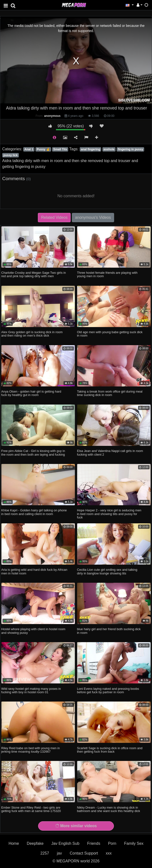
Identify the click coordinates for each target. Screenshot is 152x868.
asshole (109, 149)
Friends (94, 843)
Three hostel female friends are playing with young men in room (107, 274)
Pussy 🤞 (43, 149)
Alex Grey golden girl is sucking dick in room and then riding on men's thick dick (32, 334)
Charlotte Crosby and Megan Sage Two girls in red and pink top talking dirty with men (33, 274)
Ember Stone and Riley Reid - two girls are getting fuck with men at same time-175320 (31, 809)
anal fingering (91, 149)
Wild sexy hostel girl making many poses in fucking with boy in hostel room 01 (31, 690)
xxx (109, 853)
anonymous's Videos (93, 217)
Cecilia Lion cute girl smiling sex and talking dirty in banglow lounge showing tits (107, 571)
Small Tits (60, 149)
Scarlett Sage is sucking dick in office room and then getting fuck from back (110, 750)
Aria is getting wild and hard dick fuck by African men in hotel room (34, 571)
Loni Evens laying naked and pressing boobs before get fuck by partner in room (108, 690)
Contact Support (84, 853)
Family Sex (134, 843)
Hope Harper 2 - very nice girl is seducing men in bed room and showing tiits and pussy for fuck (109, 514)
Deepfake (35, 843)
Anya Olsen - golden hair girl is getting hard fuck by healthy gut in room (31, 393)
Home (14, 843)
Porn (112, 843)
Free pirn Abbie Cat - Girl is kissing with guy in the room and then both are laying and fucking (33, 453)
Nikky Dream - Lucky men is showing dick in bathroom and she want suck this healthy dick (109, 809)
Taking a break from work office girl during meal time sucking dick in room (110, 393)
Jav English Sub (65, 843)
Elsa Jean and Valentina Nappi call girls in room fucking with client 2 (110, 453)
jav (59, 853)
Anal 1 (29, 149)
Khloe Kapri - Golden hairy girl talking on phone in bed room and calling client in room (34, 512)
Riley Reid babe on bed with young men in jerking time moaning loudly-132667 (31, 750)
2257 (45, 853)
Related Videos (54, 217)
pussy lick (11, 155)
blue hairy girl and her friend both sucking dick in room (109, 631)
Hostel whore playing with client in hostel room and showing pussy (33, 631)
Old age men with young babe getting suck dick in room (110, 334)
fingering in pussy (130, 149)
